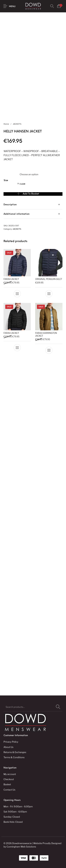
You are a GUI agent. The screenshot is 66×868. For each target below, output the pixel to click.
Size (6, 180)
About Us (8, 747)
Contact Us (9, 790)
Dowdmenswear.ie (22, 843)
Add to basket (31, 194)
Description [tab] (10, 205)
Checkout (9, 779)
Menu (12, 7)
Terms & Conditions (14, 757)
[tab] (33, 205)
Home (6, 124)
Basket (7, 784)
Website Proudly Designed (47, 843)
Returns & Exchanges (15, 752)
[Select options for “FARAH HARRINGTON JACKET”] (49, 350)
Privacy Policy (11, 742)
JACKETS (17, 124)
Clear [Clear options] (22, 184)
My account (10, 774)
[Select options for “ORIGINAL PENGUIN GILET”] (49, 294)
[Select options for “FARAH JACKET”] (17, 294)
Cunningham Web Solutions (21, 847)
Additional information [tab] (17, 214)
